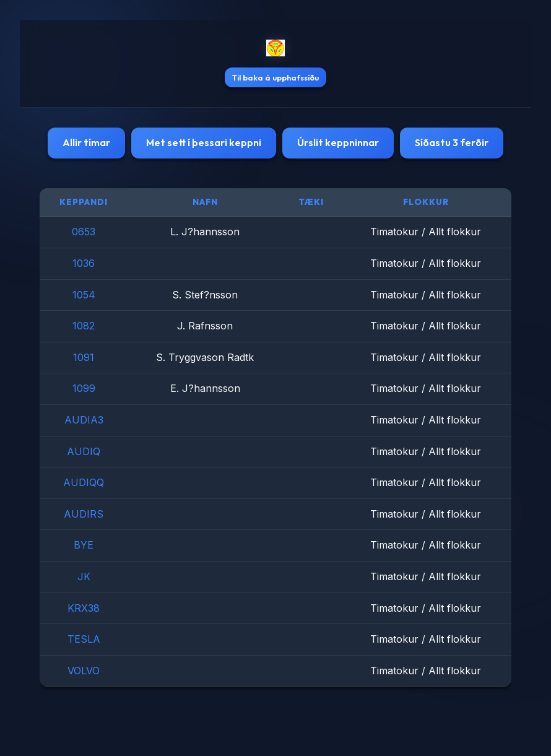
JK (84, 576)
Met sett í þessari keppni (204, 142)
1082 (84, 326)
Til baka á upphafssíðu (275, 77)
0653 (84, 232)
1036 (84, 263)
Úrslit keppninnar (338, 142)
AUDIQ (84, 451)
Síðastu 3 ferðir (452, 142)
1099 (84, 388)
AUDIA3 (84, 420)
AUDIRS (84, 514)
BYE (84, 545)
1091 (84, 357)
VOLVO (84, 671)
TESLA (84, 639)
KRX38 (84, 608)
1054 (84, 295)
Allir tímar (86, 142)
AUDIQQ (84, 482)
